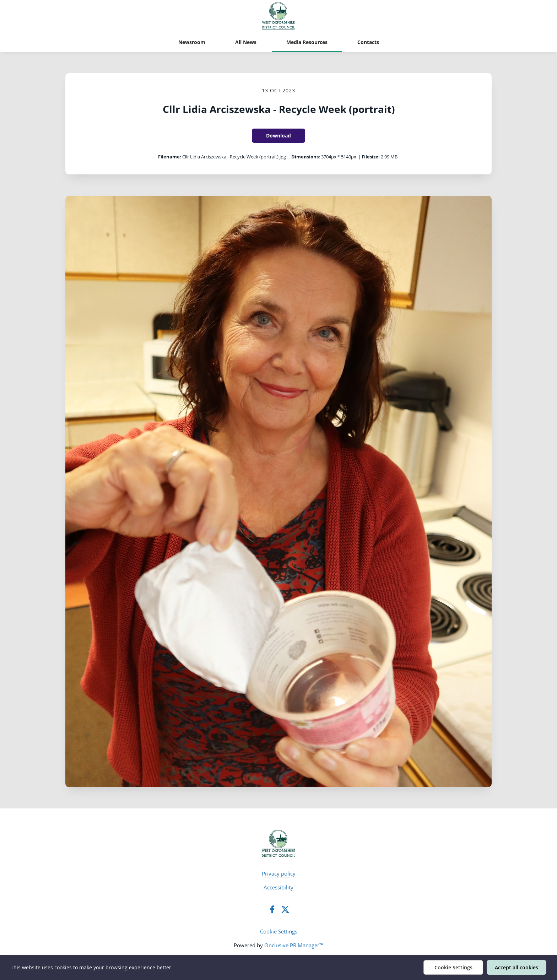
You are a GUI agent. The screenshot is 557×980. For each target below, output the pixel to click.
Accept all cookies (517, 967)
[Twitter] (285, 909)
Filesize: (371, 157)
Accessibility (278, 887)
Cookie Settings (279, 931)
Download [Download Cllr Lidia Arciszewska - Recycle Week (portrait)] (278, 136)
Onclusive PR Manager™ (294, 945)
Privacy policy (279, 873)
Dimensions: (306, 157)
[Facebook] (272, 909)
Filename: (170, 157)
